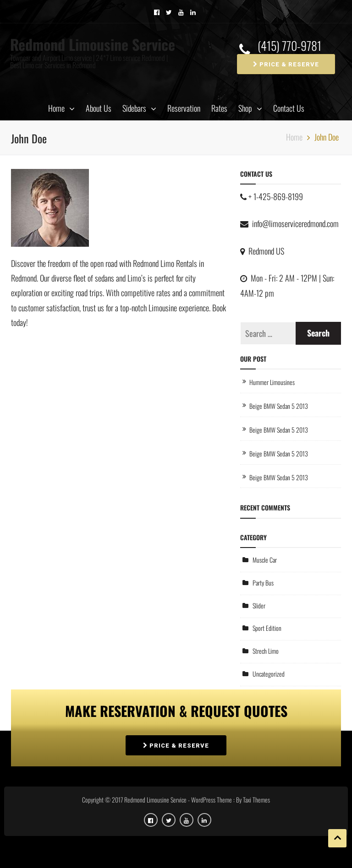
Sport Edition (267, 628)
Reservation (184, 108)
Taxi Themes (256, 800)
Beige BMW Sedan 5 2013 (279, 406)
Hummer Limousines (272, 382)
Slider (259, 605)
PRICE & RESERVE (286, 64)
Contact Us (289, 108)
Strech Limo (266, 651)
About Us (99, 108)
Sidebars (134, 108)
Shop (245, 108)
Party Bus (263, 583)
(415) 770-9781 (289, 46)
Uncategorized (269, 674)
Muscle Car (265, 560)
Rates (219, 108)
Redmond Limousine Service (93, 44)
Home (56, 108)
